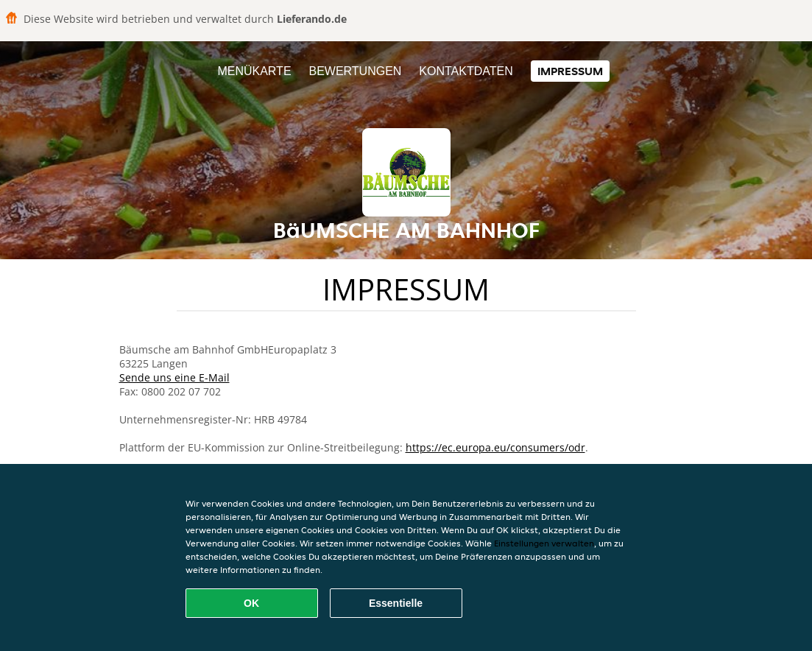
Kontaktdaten (466, 71)
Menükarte (254, 71)
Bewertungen (355, 71)
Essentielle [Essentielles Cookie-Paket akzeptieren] (396, 603)
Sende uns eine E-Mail (174, 377)
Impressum (570, 71)
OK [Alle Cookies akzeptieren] (251, 603)
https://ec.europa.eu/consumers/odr (495, 447)
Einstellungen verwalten (544, 543)
